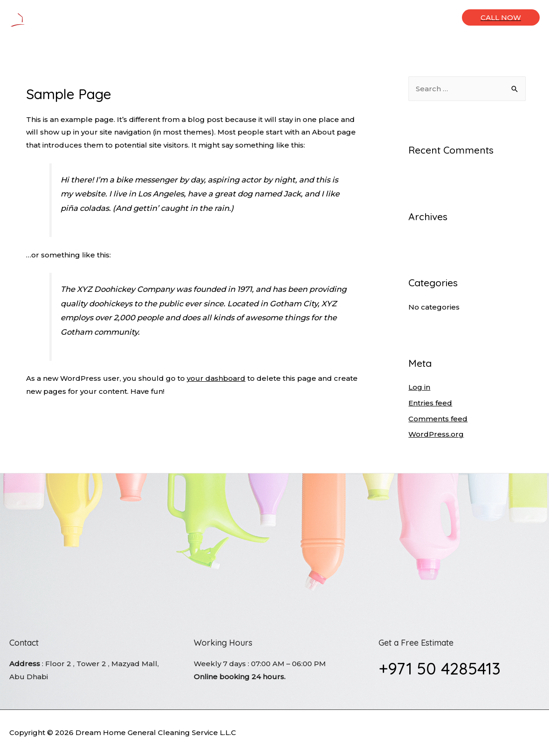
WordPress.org (436, 434)
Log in (419, 387)
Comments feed (438, 419)
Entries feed (430, 403)
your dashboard (216, 378)
